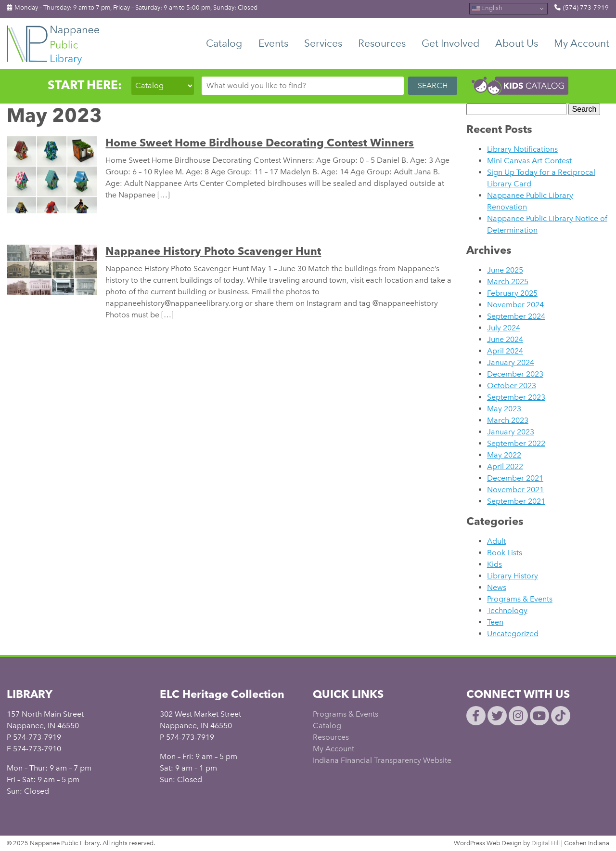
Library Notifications (522, 149)
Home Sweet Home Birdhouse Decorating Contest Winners (260, 143)
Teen (495, 622)
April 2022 (505, 466)
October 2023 (512, 386)
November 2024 (515, 305)
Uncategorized (513, 634)
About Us (517, 43)
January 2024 (511, 362)
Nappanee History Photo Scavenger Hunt (213, 251)
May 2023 (504, 409)
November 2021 (515, 490)
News (497, 587)
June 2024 (505, 339)
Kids (494, 564)
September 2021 (516, 501)
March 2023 (508, 420)
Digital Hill (545, 843)
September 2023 (516, 397)
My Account (582, 43)
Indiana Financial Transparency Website (382, 760)
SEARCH (433, 85)
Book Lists (505, 553)
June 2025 (505, 270)
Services (323, 43)
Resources (382, 43)
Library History (513, 576)
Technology (507, 610)
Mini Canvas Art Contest (529, 161)
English (487, 9)
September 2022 (516, 443)
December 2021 (515, 478)
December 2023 (515, 374)
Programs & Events (520, 599)
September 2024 (516, 316)
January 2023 (511, 432)
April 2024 (505, 351)
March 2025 (508, 281)
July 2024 (504, 328)
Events (273, 43)
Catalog (224, 43)
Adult (496, 541)
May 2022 (504, 455)
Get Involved (450, 43)
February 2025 (512, 293)
